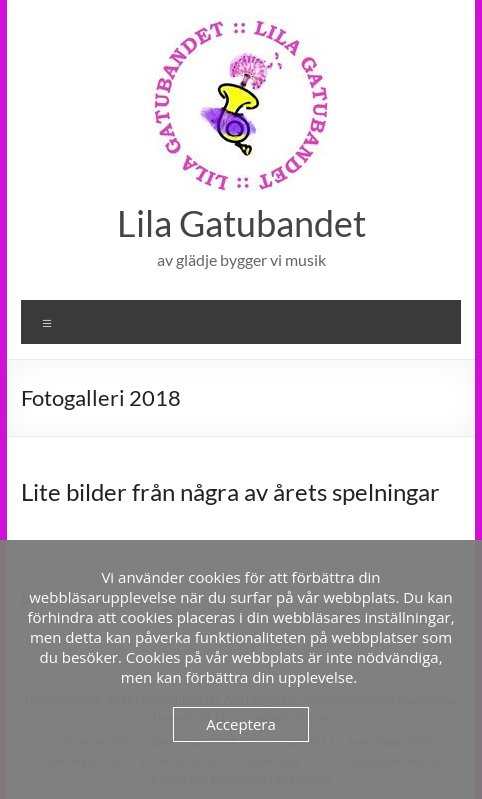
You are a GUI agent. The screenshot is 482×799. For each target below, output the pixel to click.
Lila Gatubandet (241, 223)
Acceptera (241, 724)
